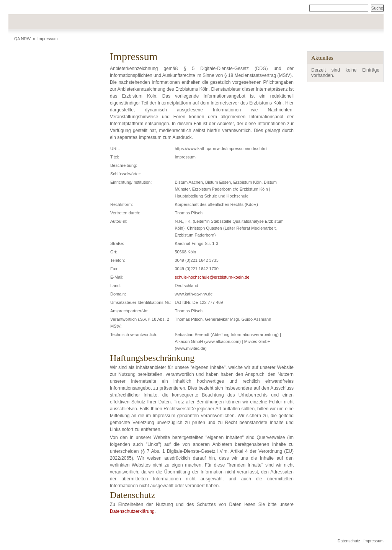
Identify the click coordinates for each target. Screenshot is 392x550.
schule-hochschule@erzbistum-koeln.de (212, 277)
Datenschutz (349, 541)
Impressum (48, 39)
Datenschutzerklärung (132, 511)
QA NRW (22, 39)
